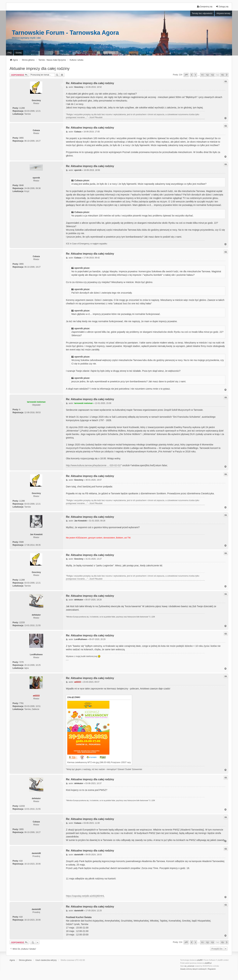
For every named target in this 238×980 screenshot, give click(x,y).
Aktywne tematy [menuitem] (223, 13)
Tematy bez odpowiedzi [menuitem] (202, 13)
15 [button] (222, 75)
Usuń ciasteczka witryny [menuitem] (46, 960)
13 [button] (212, 75)
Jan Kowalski (36, 534)
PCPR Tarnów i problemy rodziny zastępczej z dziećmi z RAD (67, 660)
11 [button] (202, 75)
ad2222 (36, 696)
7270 (21, 662)
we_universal (189, 966)
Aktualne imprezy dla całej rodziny (40, 68)
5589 (21, 542)
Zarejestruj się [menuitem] (205, 7)
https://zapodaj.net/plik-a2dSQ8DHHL (85, 896)
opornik (36, 178)
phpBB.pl (208, 963)
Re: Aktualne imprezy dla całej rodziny (90, 83)
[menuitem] (193, 969)
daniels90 (36, 853)
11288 (22, 108)
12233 (22, 622)
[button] (186, 75)
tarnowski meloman (36, 402)
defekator (36, 615)
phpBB (200, 960)
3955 (21, 138)
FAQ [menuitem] (10, 53)
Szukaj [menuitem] (19, 53)
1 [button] (195, 75)
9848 (21, 185)
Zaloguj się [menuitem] (222, 7)
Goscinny (36, 100)
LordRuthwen (36, 655)
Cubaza (36, 130)
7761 (21, 703)
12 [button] (207, 75)
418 (21, 861)
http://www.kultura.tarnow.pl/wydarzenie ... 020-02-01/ (93, 465)
